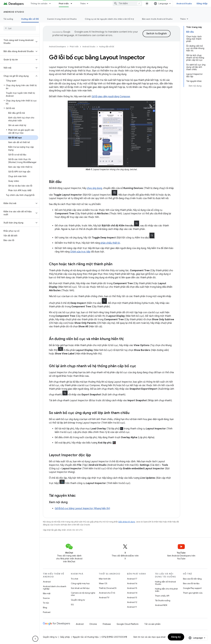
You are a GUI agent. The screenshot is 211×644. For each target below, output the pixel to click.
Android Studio (193, 4)
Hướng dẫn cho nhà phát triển (166, 590)
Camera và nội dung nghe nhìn (83, 594)
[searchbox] (20, 28)
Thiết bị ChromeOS (108, 588)
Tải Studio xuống (163, 600)
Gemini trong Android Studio (62, 19)
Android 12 (132, 602)
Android (47, 582)
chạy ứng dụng (94, 188)
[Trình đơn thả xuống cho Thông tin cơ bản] (51, 4)
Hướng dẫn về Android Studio (165, 583)
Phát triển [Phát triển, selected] (64, 4)
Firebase (107, 624)
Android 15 (132, 588)
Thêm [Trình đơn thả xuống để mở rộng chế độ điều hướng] (83, 4)
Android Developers (57, 47)
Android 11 (132, 607)
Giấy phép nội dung (127, 522)
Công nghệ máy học (80, 583)
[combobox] (137, 4)
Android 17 (132, 579)
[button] (17, 42)
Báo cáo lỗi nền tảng (192, 579)
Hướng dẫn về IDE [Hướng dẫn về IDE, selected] (30, 19)
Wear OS (103, 583)
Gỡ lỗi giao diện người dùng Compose (111, 97)
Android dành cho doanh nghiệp (55, 588)
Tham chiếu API (162, 596)
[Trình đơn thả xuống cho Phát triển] (73, 4)
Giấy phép (65, 637)
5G (72, 605)
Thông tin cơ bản (39, 4)
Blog (45, 607)
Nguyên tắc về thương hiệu (86, 637)
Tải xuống (8, 19)
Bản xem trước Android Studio (157, 19)
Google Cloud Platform (128, 624)
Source (46, 598)
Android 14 (132, 593)
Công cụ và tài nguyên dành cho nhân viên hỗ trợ (109, 19)
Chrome (93, 624)
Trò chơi (75, 579)
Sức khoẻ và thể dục (80, 588)
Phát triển (74, 47)
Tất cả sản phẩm (152, 624)
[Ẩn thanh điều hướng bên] (35, 639)
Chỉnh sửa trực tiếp (80, 252)
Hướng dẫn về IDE (107, 47)
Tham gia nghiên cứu (193, 593)
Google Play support (192, 588)
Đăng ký (176, 637)
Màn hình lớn (105, 579)
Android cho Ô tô (107, 593)
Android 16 (132, 583)
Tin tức (46, 603)
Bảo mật (47, 593)
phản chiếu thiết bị (110, 243)
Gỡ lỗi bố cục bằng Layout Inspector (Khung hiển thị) (82, 508)
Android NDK (161, 605)
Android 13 (132, 597)
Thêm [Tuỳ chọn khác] (183, 19)
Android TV (104, 597)
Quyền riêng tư (78, 600)
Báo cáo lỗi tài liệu (191, 583)
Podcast (47, 612)
